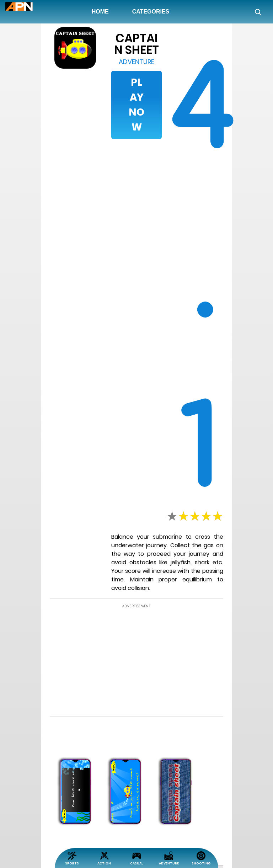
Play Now (136, 105)
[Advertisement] (34, 243)
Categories (151, 12)
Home (102, 11)
